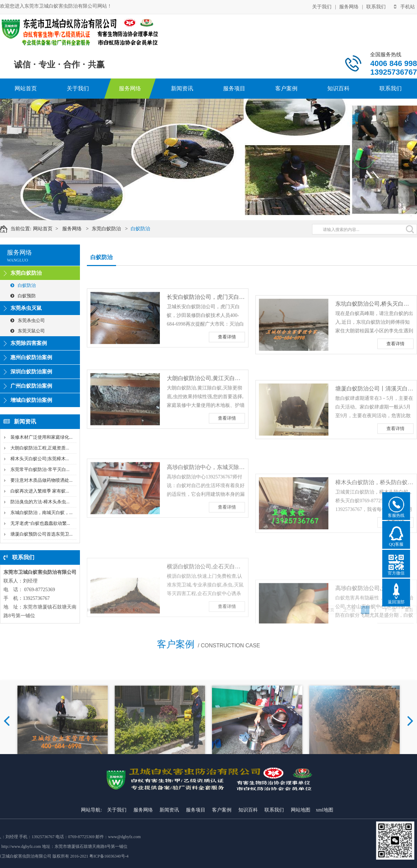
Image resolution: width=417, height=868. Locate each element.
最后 (409, 610)
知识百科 (338, 88)
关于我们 (322, 6)
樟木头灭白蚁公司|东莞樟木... (40, 459)
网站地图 (301, 864)
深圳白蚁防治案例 (31, 372)
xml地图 (325, 864)
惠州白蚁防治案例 (31, 357)
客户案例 (286, 88)
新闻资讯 (182, 88)
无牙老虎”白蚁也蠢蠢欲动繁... (40, 523)
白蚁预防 (23, 296)
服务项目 (234, 88)
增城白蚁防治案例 (31, 400)
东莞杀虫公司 (28, 320)
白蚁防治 (146, 229)
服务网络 (349, 6)
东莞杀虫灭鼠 (26, 308)
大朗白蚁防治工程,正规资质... (40, 448)
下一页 (390, 610)
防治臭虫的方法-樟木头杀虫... (40, 502)
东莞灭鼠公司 (28, 331)
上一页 (349, 610)
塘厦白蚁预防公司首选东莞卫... (42, 534)
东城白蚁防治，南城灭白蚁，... (42, 512)
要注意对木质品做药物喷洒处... (42, 480)
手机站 (404, 6)
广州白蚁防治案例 (31, 386)
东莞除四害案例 (29, 343)
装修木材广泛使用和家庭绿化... (42, 437)
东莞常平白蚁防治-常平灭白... (40, 469)
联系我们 (376, 6)
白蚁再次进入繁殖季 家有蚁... (40, 491)
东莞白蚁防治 (112, 229)
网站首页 (26, 88)
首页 (330, 610)
